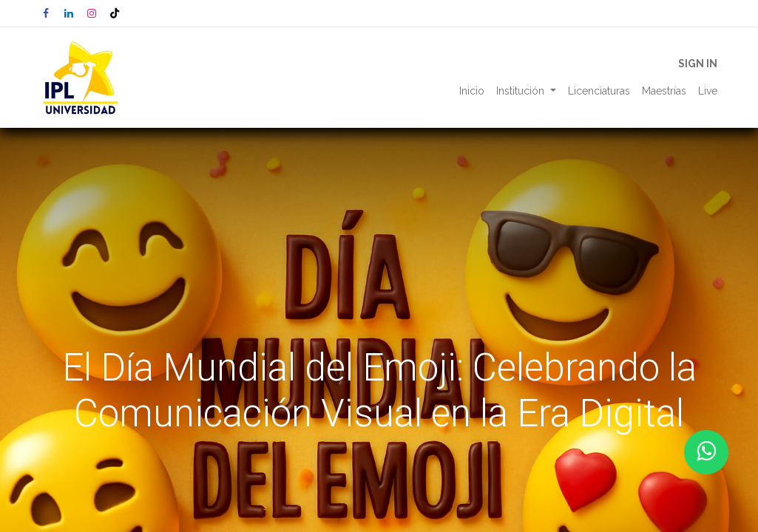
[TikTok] (115, 13)
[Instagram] (92, 13)
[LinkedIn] (69, 13)
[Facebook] (46, 13)
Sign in (698, 64)
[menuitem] (472, 91)
